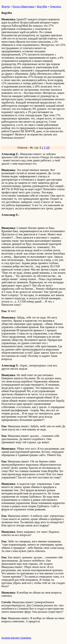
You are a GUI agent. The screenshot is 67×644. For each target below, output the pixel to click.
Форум (6, 6)
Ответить (55, 6)
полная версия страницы (16, 638)
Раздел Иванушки (24, 6)
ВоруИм (42, 6)
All (48, 148)
